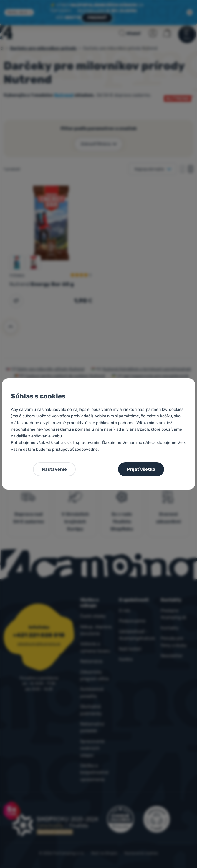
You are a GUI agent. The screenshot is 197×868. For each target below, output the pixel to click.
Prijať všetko (141, 469)
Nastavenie (54, 469)
